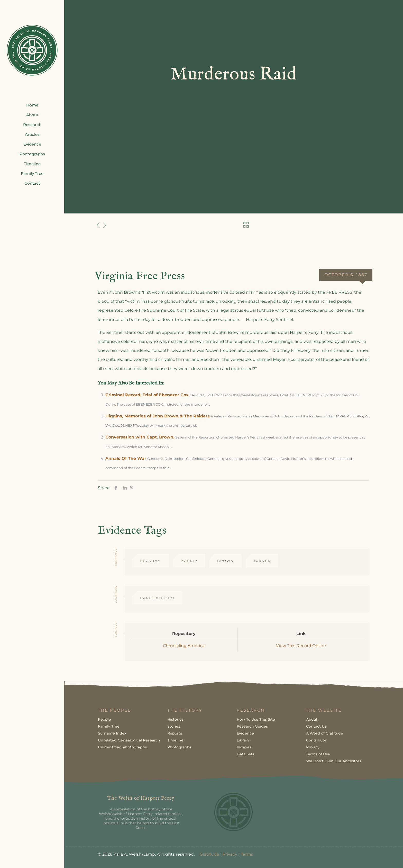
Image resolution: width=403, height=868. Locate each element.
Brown (226, 561)
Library (243, 740)
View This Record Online (301, 646)
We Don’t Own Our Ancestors (334, 761)
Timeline (175, 740)
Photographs (179, 747)
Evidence (245, 733)
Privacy (313, 747)
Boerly (189, 561)
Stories (174, 726)
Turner (262, 561)
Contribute (316, 740)
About (312, 719)
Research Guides (252, 726)
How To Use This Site (256, 719)
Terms (247, 854)
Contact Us (316, 726)
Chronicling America (184, 646)
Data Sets (246, 754)
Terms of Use (318, 754)
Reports (175, 733)
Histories (175, 719)
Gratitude (209, 854)
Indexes (244, 747)
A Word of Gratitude (325, 733)
